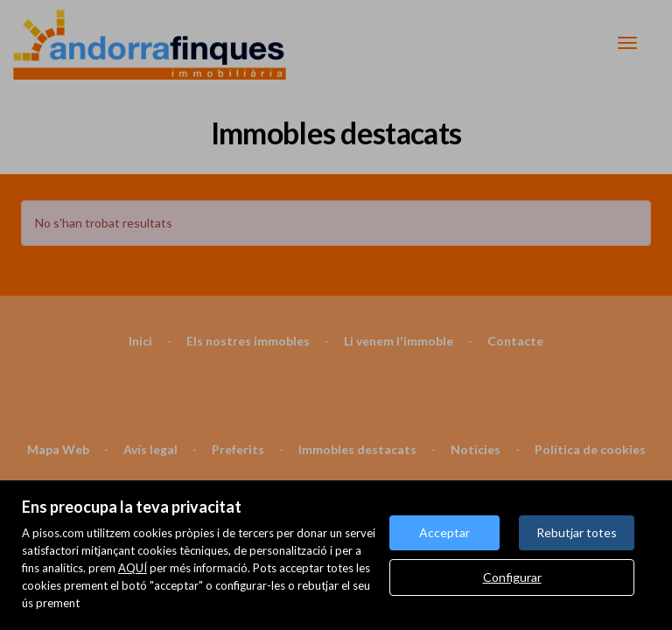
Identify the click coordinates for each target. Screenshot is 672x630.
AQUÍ (133, 568)
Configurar (512, 577)
